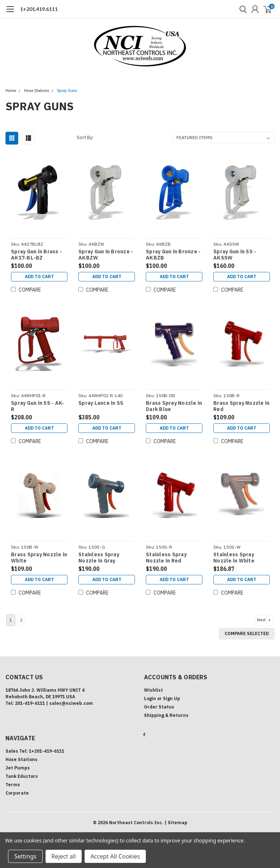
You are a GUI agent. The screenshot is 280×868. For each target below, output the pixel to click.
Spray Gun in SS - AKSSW (235, 255)
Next (265, 620)
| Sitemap (176, 823)
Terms (13, 785)
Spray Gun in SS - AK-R (38, 406)
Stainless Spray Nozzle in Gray (99, 558)
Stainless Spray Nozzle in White (234, 558)
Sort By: (85, 137)
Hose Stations (37, 91)
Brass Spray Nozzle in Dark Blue (174, 406)
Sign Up (172, 698)
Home (11, 91)
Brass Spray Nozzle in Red (241, 406)
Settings (25, 856)
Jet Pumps (18, 768)
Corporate (17, 793)
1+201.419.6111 (39, 9)
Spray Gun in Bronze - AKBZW (106, 255)
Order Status (159, 707)
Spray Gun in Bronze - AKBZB (173, 255)
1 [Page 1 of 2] (11, 620)
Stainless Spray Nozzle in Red (166, 558)
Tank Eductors (22, 776)
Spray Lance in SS (101, 403)
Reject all (64, 856)
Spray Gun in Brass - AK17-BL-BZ (36, 255)
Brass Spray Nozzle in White (39, 558)
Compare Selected (247, 633)
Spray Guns (67, 91)
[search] (241, 9)
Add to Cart (39, 276)
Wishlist (153, 690)
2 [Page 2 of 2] (21, 620)
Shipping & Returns (166, 715)
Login (150, 698)
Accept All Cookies (115, 856)
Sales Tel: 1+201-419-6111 (35, 751)
